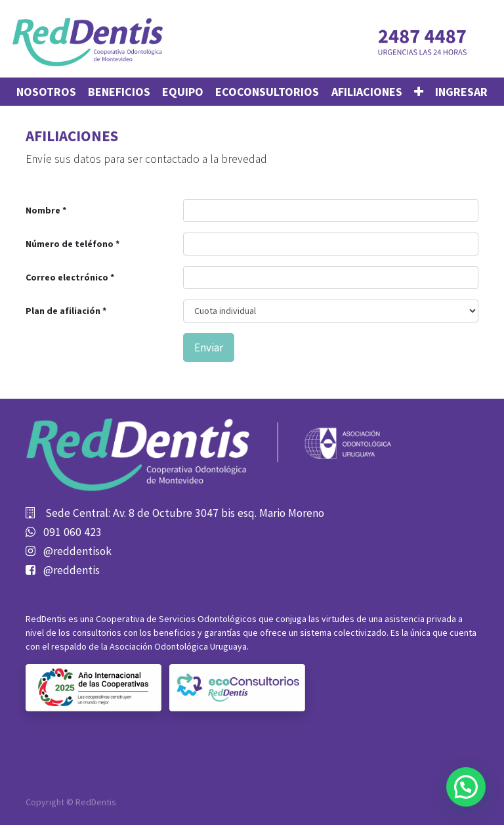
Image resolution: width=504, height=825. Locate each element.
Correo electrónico (67, 277)
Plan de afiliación (64, 311)
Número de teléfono (70, 244)
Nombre (43, 210)
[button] (419, 92)
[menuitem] (46, 92)
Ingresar (461, 92)
